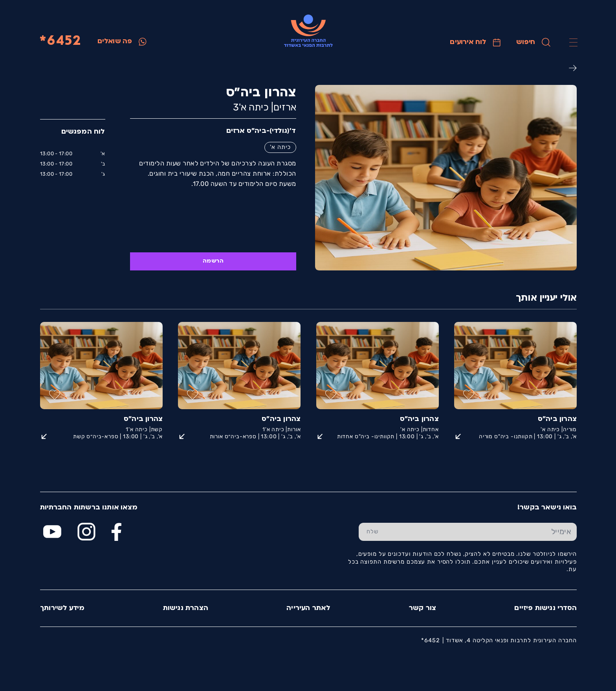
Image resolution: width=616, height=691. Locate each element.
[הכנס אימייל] (481, 532)
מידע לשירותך (62, 608)
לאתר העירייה (308, 608)
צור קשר (422, 608)
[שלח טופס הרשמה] (372, 532)
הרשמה (213, 261)
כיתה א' (280, 147)
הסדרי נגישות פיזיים (545, 608)
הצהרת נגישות (185, 608)
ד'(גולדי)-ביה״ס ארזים (261, 131)
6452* (60, 41)
